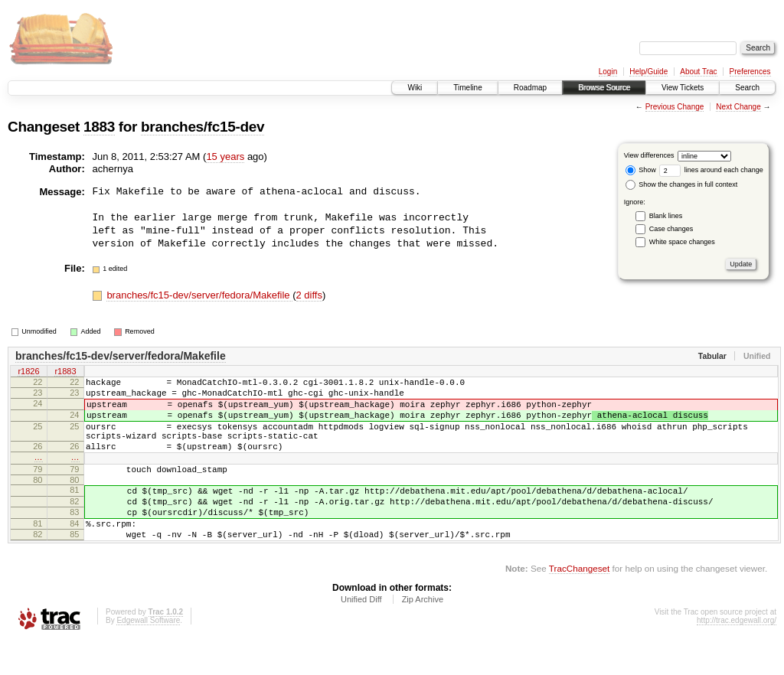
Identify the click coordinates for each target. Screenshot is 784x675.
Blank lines (666, 216)
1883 (99, 127)
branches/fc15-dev (203, 127)
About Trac (698, 72)
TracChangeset (579, 603)
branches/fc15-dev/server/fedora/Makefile (199, 295)
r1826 (28, 372)
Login (608, 72)
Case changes (671, 229)
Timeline (467, 88)
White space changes (682, 242)
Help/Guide (648, 72)
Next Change (738, 107)
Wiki (415, 88)
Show (641, 170)
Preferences (750, 72)
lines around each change (711, 170)
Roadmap (530, 88)
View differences (649, 155)
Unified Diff (361, 634)
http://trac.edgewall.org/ (737, 655)
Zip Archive (423, 634)
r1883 (65, 372)
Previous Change (675, 107)
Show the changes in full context (682, 184)
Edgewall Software (148, 655)
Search (747, 88)
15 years (225, 157)
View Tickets (683, 88)
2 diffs (309, 295)
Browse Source (604, 88)
